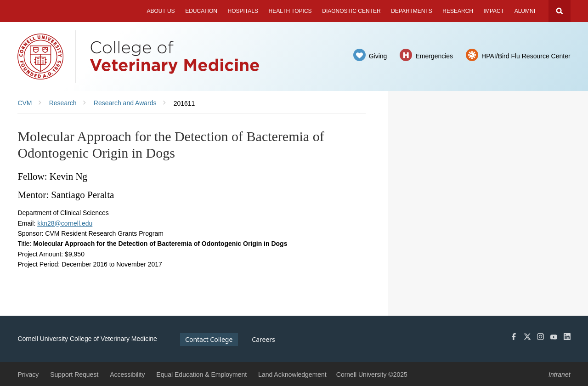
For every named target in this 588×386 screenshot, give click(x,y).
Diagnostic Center (351, 11)
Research (458, 11)
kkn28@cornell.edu (65, 223)
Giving (378, 56)
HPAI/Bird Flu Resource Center (526, 56)
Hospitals (243, 11)
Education (201, 11)
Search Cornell (560, 11)
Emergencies (434, 56)
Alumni (525, 11)
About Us (161, 11)
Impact (494, 11)
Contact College (209, 339)
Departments (412, 11)
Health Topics (290, 11)
